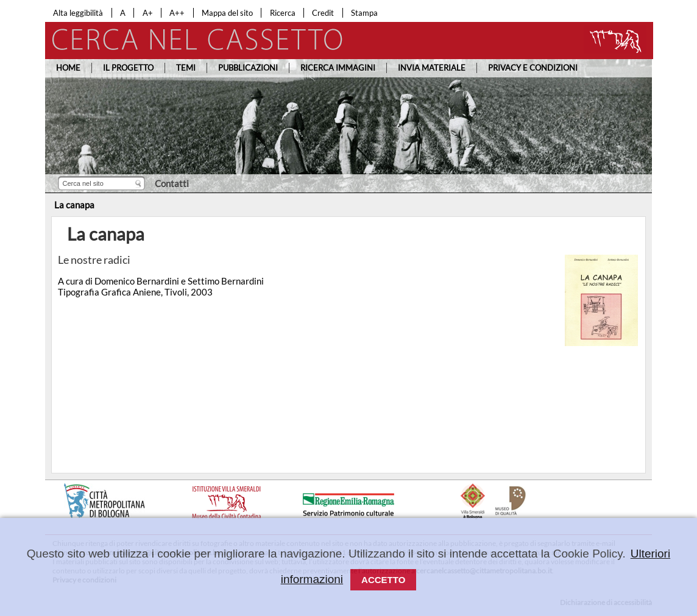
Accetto (383, 580)
